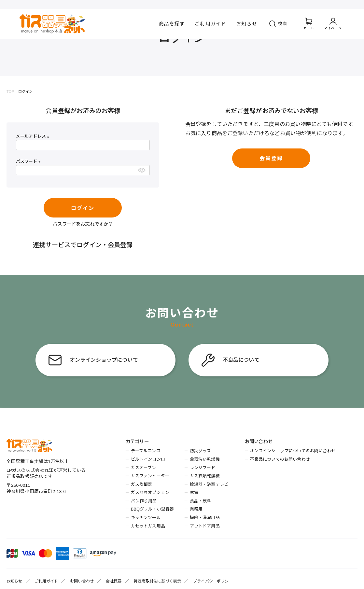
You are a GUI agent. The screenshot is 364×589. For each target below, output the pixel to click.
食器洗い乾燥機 (205, 459)
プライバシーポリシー (213, 581)
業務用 (196, 509)
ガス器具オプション (150, 492)
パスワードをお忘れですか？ (83, 224)
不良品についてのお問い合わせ (280, 459)
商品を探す (172, 24)
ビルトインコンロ (148, 459)
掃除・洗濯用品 (205, 518)
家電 (194, 492)
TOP (10, 91)
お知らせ (247, 24)
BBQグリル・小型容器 (153, 509)
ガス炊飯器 (142, 484)
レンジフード (203, 468)
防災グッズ (201, 451)
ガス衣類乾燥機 (205, 476)
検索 (283, 24)
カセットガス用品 (148, 526)
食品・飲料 (201, 501)
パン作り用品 (144, 501)
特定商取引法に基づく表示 (157, 581)
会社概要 (114, 581)
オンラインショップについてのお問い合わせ (293, 451)
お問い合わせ (82, 581)
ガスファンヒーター (150, 476)
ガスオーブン (144, 468)
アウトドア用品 (205, 526)
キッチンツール (146, 518)
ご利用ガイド (210, 24)
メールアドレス (34, 136)
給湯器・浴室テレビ (209, 484)
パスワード (29, 161)
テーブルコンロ (146, 451)
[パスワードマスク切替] (143, 170)
